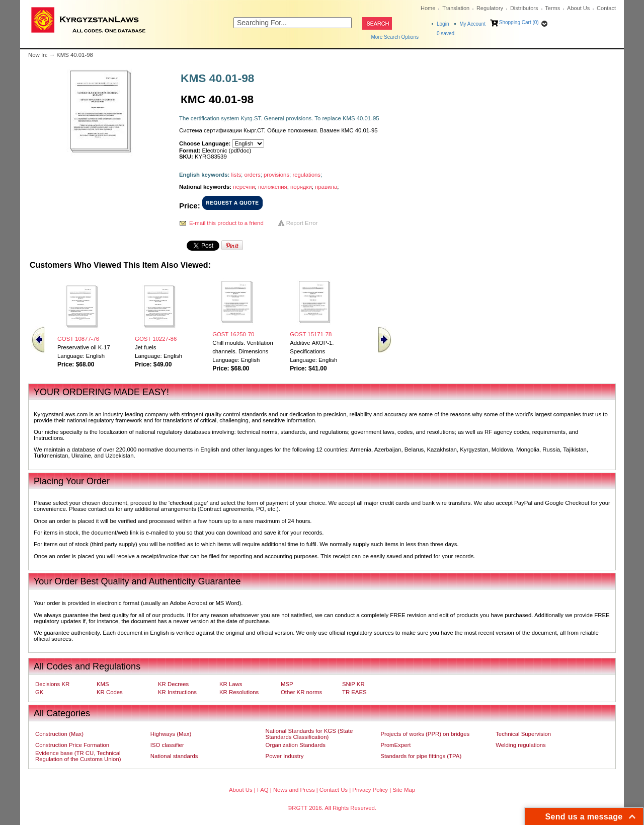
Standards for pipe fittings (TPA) (421, 756)
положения (273, 187)
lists (236, 175)
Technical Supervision (523, 734)
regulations (306, 175)
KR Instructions (177, 692)
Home (428, 8)
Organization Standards (296, 745)
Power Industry (285, 756)
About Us (578, 8)
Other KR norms (301, 692)
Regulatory (490, 8)
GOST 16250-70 (233, 334)
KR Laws (231, 684)
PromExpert (395, 745)
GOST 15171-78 (311, 334)
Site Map (404, 790)
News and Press (294, 790)
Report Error (302, 223)
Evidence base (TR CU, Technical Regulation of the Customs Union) (78, 756)
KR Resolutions (239, 692)
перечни (244, 187)
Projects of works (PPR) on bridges (425, 734)
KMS (103, 684)
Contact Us (334, 790)
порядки (301, 187)
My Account (472, 24)
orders (252, 175)
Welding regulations (521, 745)
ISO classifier (167, 745)
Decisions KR (52, 684)
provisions (276, 175)
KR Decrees (173, 684)
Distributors (524, 8)
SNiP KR (353, 684)
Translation (456, 8)
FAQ (263, 790)
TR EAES (354, 692)
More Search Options (395, 37)
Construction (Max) (59, 734)
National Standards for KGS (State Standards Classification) (309, 734)
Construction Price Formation (72, 745)
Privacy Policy (370, 790)
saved (446, 33)
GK (39, 692)
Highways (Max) (171, 734)
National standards (174, 756)
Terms (552, 8)
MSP (287, 684)
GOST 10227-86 (156, 339)
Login (443, 24)
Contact (606, 8)
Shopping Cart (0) (519, 22)
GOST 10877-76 (78, 339)
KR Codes (110, 692)
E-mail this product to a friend (226, 223)
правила (326, 187)
